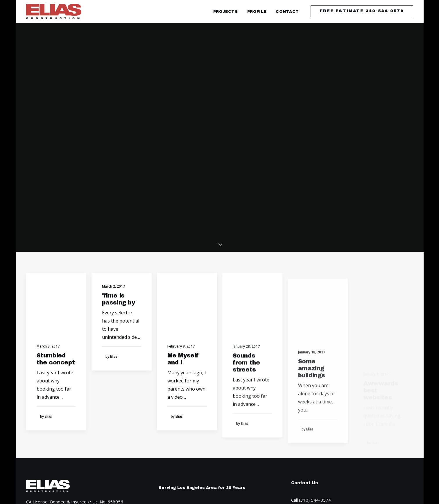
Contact (287, 12)
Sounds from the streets (246, 240)
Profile (257, 12)
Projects (226, 12)
